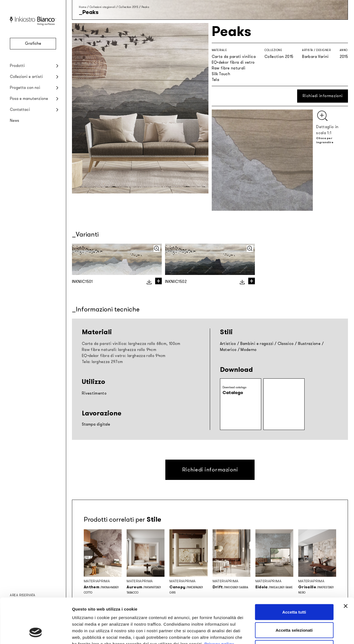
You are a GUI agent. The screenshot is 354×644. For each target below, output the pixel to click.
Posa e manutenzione (29, 99)
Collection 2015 (129, 7)
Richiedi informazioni (323, 96)
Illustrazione (309, 344)
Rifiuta (294, 608)
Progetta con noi (25, 88)
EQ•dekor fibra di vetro (233, 62)
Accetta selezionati (294, 590)
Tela (215, 80)
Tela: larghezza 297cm (102, 362)
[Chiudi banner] (345, 566)
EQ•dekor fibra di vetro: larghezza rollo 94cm (124, 356)
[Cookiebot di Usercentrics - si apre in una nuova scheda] (36, 633)
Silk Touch (221, 74)
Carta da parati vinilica (234, 57)
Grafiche (33, 43)
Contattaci (20, 110)
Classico (286, 344)
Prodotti (17, 66)
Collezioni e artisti (26, 77)
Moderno (249, 350)
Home (83, 7)
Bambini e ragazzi (257, 344)
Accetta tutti (294, 572)
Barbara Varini (315, 57)
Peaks (145, 7)
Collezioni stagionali (103, 7)
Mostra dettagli (289, 633)
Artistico (228, 344)
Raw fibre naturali (229, 68)
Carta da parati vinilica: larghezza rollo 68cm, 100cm (131, 344)
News (15, 121)
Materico (228, 350)
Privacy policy (219, 604)
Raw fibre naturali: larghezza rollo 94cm (119, 350)
